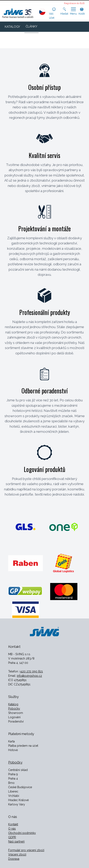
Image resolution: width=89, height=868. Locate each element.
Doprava (14, 859)
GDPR (12, 837)
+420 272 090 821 (31, 671)
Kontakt (13, 824)
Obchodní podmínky (22, 833)
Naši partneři (16, 842)
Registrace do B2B (74, 3)
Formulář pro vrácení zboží (26, 850)
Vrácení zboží (17, 854)
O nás (12, 829)
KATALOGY (12, 27)
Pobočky (14, 709)
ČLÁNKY (31, 26)
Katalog (13, 704)
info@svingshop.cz (29, 676)
